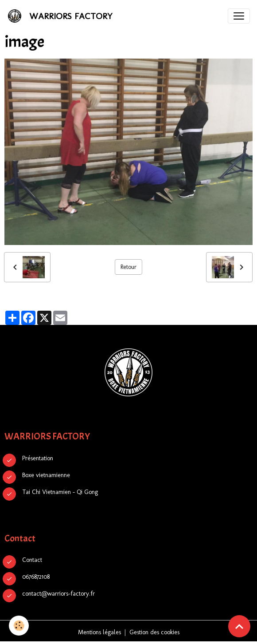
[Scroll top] (239, 626)
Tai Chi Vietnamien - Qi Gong (60, 492)
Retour (128, 267)
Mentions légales (99, 632)
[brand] (62, 16)
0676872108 (36, 577)
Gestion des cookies (154, 632)
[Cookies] (19, 626)
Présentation (38, 458)
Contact (32, 560)
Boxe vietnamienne (46, 475)
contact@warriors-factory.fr (58, 594)
